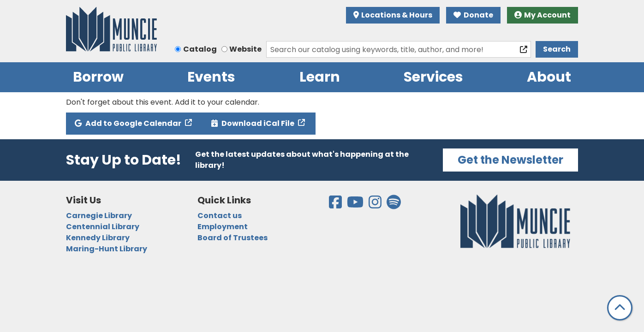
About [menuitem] (549, 77)
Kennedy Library (98, 238)
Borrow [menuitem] (98, 77)
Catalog (200, 49)
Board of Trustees (233, 238)
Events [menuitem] (211, 77)
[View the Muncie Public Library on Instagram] (376, 205)
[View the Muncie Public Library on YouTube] (356, 205)
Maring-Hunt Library (107, 249)
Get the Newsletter (510, 160)
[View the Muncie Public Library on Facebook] (336, 205)
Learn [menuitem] (320, 77)
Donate (473, 15)
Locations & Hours (393, 15)
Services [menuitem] (433, 77)
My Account (543, 15)
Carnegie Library (99, 216)
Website (245, 49)
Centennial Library (103, 227)
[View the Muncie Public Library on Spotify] (394, 205)
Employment (223, 227)
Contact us (220, 216)
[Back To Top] (620, 308)
